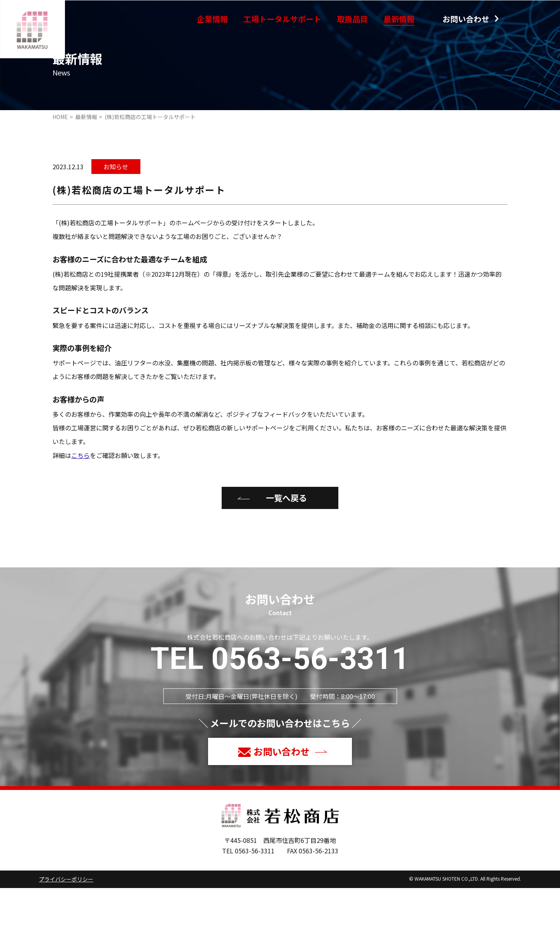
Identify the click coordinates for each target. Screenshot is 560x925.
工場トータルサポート (282, 19)
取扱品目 (352, 19)
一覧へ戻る (286, 535)
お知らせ (116, 204)
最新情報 (399, 19)
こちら (80, 492)
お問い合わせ (466, 19)
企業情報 (212, 19)
